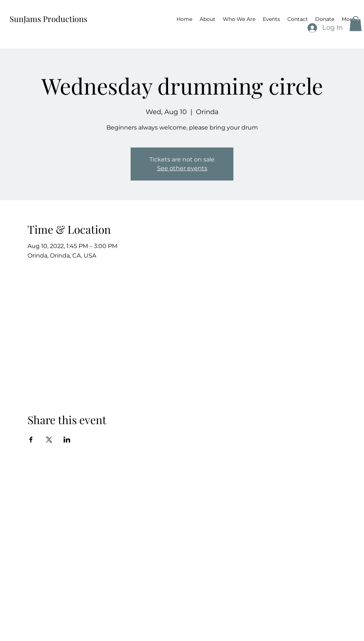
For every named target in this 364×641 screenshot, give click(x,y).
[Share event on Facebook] (31, 440)
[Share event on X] (49, 440)
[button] (356, 24)
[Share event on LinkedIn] (67, 440)
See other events (182, 168)
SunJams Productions (48, 19)
